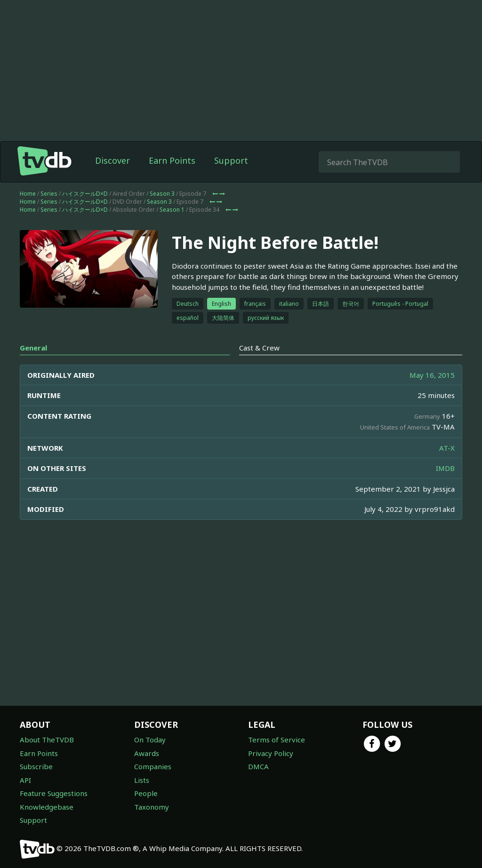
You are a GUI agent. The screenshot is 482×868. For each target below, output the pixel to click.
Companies (153, 766)
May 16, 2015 (432, 375)
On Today (150, 740)
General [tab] (33, 348)
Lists (142, 780)
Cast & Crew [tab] (259, 348)
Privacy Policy (271, 753)
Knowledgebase (47, 807)
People (146, 793)
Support (231, 160)
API (25, 780)
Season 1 (172, 210)
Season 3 (162, 194)
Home (28, 194)
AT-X (447, 448)
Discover (112, 160)
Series (49, 194)
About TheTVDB (47, 740)
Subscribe (36, 766)
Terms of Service (277, 740)
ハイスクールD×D (85, 194)
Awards (147, 753)
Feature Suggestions (54, 793)
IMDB (445, 468)
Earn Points (172, 160)
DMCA (258, 766)
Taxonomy (152, 807)
